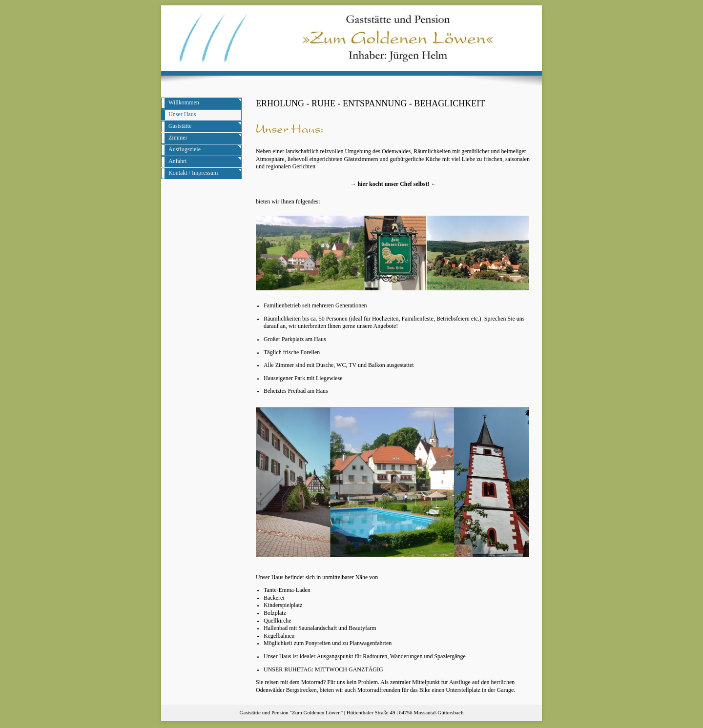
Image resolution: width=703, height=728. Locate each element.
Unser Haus (182, 114)
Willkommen (184, 102)
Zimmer (178, 138)
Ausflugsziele (185, 149)
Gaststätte (180, 126)
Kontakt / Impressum (193, 173)
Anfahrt (177, 161)
